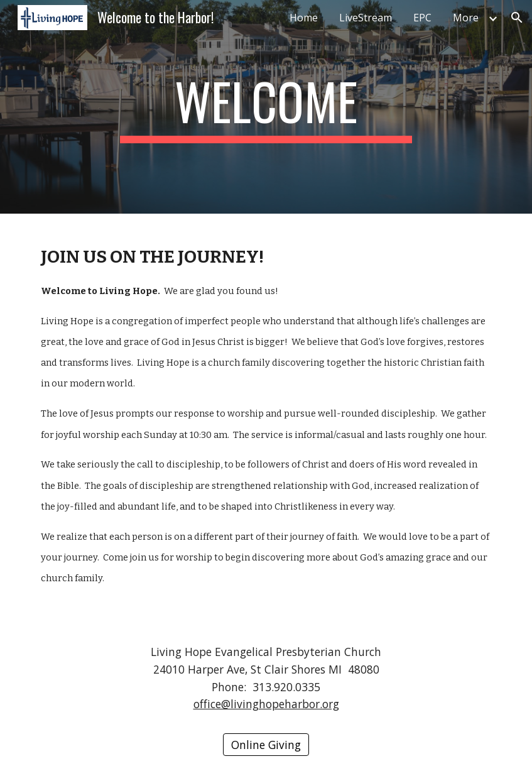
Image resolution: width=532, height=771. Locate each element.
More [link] (466, 18)
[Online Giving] (266, 745)
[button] (517, 18)
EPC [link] (422, 18)
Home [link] (304, 18)
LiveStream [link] (366, 18)
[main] (266, 107)
